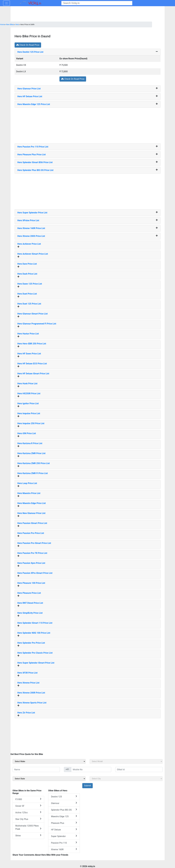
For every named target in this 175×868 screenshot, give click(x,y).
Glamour (64, 803)
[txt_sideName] (36, 769)
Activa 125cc (28, 812)
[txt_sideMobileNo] (91, 769)
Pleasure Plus (64, 823)
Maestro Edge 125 (64, 816)
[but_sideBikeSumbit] (87, 786)
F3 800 (28, 799)
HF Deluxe (64, 830)
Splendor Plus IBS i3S (64, 810)
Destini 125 (64, 796)
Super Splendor (64, 836)
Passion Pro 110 (64, 843)
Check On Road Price (28, 45)
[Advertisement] (88, 125)
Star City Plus (28, 819)
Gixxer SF (28, 806)
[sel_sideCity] (126, 779)
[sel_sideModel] (126, 761)
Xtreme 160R (64, 849)
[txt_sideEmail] (139, 769)
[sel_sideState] (49, 779)
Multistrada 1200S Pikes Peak (28, 827)
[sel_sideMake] (49, 761)
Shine (28, 835)
